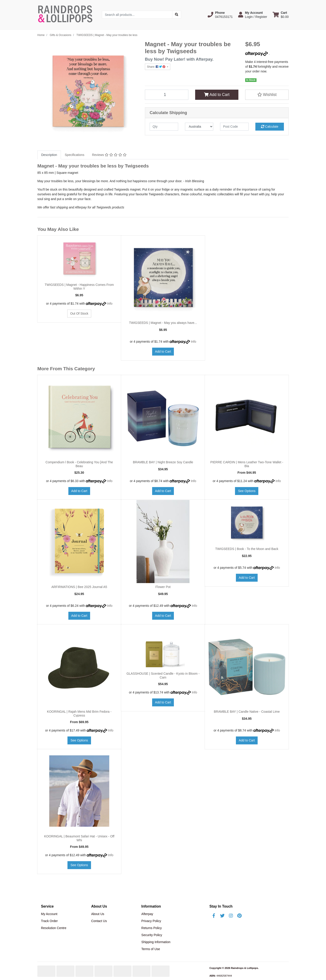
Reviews (109, 155)
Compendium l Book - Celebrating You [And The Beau (79, 464)
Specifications (74, 155)
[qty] (164, 127)
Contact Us (99, 921)
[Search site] (177, 15)
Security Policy (152, 935)
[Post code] (234, 127)
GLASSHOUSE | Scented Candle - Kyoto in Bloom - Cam (163, 675)
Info (110, 304)
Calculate (270, 127)
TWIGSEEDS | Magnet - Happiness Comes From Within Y (79, 287)
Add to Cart (217, 95)
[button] (220, 15)
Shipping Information (156, 942)
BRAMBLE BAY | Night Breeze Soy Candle (163, 462)
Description (49, 155)
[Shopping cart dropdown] (281, 15)
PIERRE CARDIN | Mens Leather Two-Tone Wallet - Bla (247, 464)
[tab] (49, 155)
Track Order (49, 921)
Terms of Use (151, 949)
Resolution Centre (54, 928)
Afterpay (147, 914)
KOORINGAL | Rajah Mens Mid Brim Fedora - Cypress (79, 713)
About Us (98, 914)
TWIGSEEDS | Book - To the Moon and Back (247, 549)
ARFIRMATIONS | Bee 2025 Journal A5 (79, 587)
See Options (247, 491)
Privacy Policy (151, 921)
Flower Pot (163, 587)
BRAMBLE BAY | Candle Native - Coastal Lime (247, 712)
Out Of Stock (79, 313)
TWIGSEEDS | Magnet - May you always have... (163, 323)
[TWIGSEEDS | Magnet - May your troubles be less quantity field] (167, 95)
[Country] (199, 127)
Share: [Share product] (157, 67)
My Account (49, 914)
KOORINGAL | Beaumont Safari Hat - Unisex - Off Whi (79, 838)
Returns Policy (151, 928)
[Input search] (137, 15)
